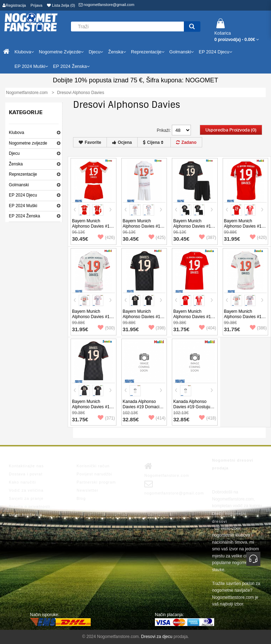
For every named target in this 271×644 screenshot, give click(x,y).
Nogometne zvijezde (28, 143)
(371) (106, 418)
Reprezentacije (23, 174)
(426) (106, 238)
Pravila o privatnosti (29, 507)
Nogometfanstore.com (167, 470)
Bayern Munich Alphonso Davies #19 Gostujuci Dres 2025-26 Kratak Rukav (92, 319)
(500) (106, 328)
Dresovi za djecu (157, 637)
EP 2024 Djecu (23, 195)
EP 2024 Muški (23, 206)
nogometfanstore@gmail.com (107, 5)
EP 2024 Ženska (25, 216)
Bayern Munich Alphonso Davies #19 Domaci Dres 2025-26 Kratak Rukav (245, 229)
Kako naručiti (22, 482)
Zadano (186, 142)
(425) (157, 238)
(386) (258, 328)
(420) (258, 238)
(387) (207, 238)
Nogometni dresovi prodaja (233, 464)
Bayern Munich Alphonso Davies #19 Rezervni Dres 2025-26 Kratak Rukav (143, 319)
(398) (157, 328)
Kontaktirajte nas (26, 466)
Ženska (16, 164)
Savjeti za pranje (26, 498)
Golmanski (19, 185)
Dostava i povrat (26, 474)
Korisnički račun (93, 466)
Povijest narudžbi (94, 474)
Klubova (16, 133)
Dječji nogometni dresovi (229, 517)
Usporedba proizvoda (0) (231, 130)
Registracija (14, 5)
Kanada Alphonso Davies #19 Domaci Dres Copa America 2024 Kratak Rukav (141, 409)
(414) (157, 418)
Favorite (90, 142)
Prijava (37, 5)
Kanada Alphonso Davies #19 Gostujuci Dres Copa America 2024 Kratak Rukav (193, 409)
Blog (81, 498)
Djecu (14, 153)
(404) (207, 328)
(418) (207, 418)
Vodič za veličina (26, 490)
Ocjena (122, 142)
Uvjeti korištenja (26, 515)
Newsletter (88, 490)
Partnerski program (96, 482)
